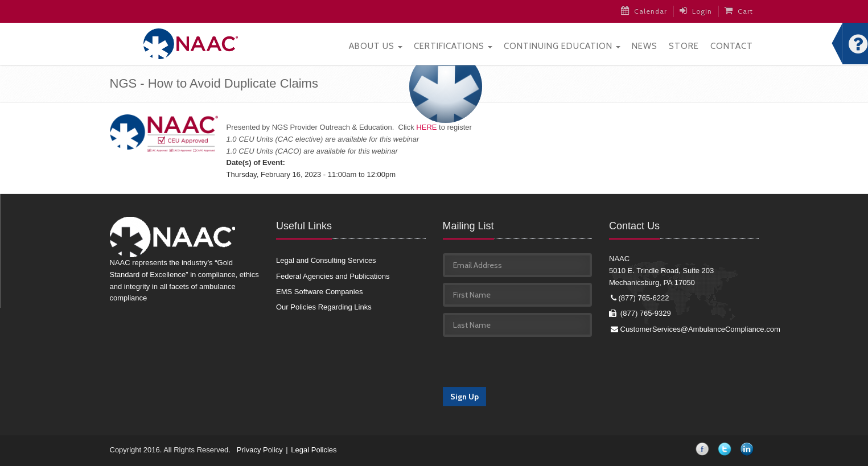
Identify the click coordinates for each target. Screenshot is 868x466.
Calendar (644, 11)
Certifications (453, 46)
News (645, 46)
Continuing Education (562, 46)
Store (684, 46)
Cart (739, 11)
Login (696, 11)
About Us (376, 46)
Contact (732, 46)
